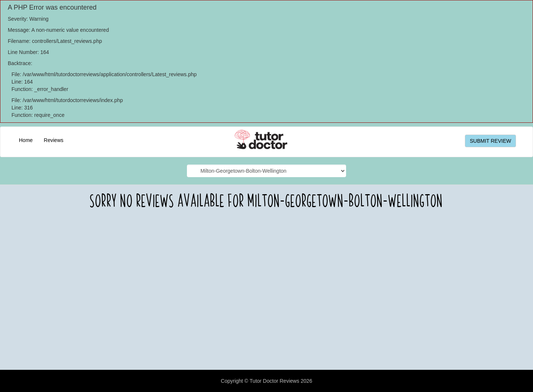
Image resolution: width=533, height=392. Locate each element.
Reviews (53, 140)
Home (26, 140)
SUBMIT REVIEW (490, 141)
